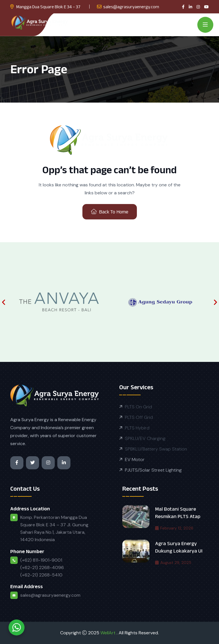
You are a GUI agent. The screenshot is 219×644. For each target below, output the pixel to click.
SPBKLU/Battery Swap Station (156, 449)
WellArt (109, 633)
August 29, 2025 (173, 563)
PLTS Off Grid (139, 417)
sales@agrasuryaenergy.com (131, 7)
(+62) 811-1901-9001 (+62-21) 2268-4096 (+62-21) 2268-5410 (42, 567)
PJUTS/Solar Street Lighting (153, 470)
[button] (4, 302)
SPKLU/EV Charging (145, 438)
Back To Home (110, 212)
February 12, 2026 (174, 528)
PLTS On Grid (138, 407)
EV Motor (135, 459)
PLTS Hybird (137, 428)
